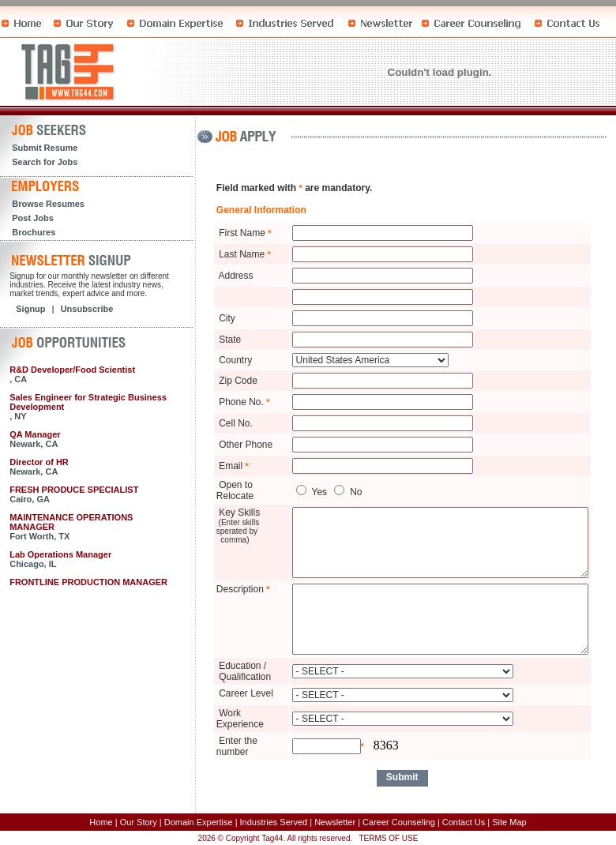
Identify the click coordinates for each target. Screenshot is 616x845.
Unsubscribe (87, 309)
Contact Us (464, 822)
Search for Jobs (45, 162)
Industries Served (274, 822)
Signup (30, 309)
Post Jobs (33, 218)
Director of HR (39, 462)
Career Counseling (399, 822)
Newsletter (335, 822)
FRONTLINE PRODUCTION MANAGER (88, 582)
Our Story (139, 822)
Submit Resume (45, 148)
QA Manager (35, 434)
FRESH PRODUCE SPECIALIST (74, 490)
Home (101, 822)
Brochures (34, 232)
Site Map (509, 822)
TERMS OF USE (388, 838)
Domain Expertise (199, 822)
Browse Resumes (48, 204)
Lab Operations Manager (60, 554)
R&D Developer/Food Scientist (72, 370)
